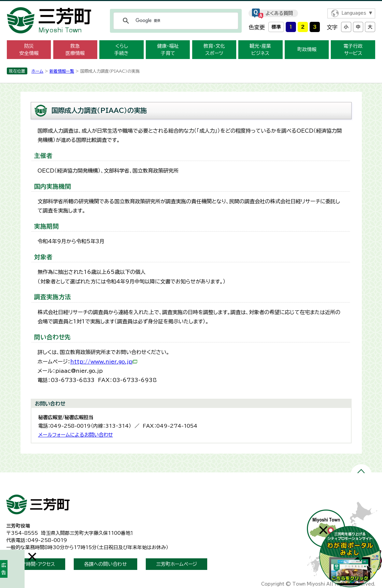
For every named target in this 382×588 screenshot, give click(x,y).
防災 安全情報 (29, 50)
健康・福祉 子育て (168, 50)
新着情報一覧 (62, 71)
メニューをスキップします (191, 5)
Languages (354, 13)
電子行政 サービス (353, 50)
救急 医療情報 (75, 50)
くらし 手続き (122, 50)
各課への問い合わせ (105, 564)
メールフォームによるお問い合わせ (76, 435)
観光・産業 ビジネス (260, 50)
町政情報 (307, 49)
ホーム (37, 71)
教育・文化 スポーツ (214, 50)
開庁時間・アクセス (36, 564)
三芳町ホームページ (176, 564)
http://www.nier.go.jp (104, 362)
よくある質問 (279, 13)
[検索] (175, 21)
